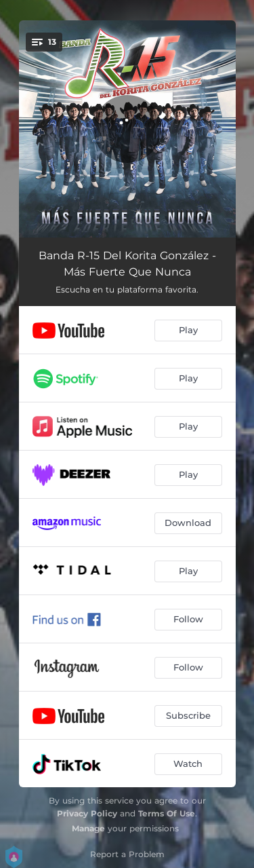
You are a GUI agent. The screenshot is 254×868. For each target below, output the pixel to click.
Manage (88, 828)
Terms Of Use (167, 813)
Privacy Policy (87, 813)
